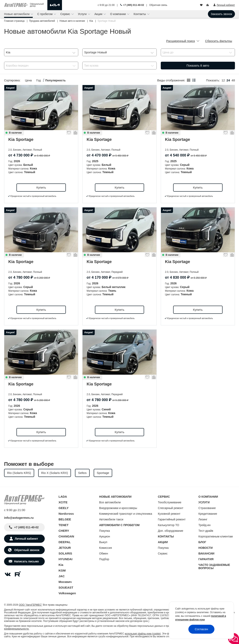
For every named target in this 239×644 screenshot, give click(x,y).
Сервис (66, 14)
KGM (62, 570)
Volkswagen (67, 593)
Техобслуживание (170, 502)
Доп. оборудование (171, 531)
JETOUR (65, 548)
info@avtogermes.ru (19, 518)
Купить (41, 187)
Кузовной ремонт (169, 514)
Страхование (207, 508)
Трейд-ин (204, 525)
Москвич (65, 582)
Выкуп (103, 542)
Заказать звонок (221, 14)
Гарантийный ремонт (172, 519)
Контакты (140, 14)
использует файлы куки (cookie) (143, 634)
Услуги (83, 14)
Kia (61, 565)
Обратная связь (158, 5)
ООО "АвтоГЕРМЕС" (31, 605)
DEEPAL (65, 542)
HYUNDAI (65, 559)
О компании (118, 14)
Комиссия (106, 548)
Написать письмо (26, 561)
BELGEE (65, 519)
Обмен (104, 553)
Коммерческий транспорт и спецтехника (126, 514)
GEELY (64, 508)
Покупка (105, 531)
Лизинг (203, 519)
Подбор (104, 559)
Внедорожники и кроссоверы (118, 508)
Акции (99, 14)
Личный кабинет (26, 539)
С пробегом (45, 14)
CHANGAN (66, 536)
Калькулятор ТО (169, 525)
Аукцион (105, 536)
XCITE (63, 502)
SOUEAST (66, 587)
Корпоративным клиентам (216, 536)
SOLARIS (65, 553)
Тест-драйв (206, 531)
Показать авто (198, 65)
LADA (63, 497)
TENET (64, 525)
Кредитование (208, 514)
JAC (62, 576)
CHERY (64, 531)
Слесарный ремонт (171, 508)
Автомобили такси (111, 519)
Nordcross (66, 514)
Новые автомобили (17, 14)
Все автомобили (110, 502)
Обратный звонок (26, 550)
